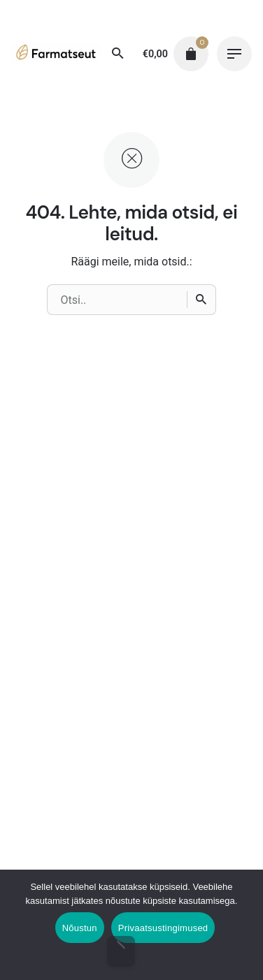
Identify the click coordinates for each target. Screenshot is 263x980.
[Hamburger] (234, 54)
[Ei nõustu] (121, 951)
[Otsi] (118, 54)
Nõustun (80, 928)
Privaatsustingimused (163, 928)
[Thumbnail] (56, 57)
